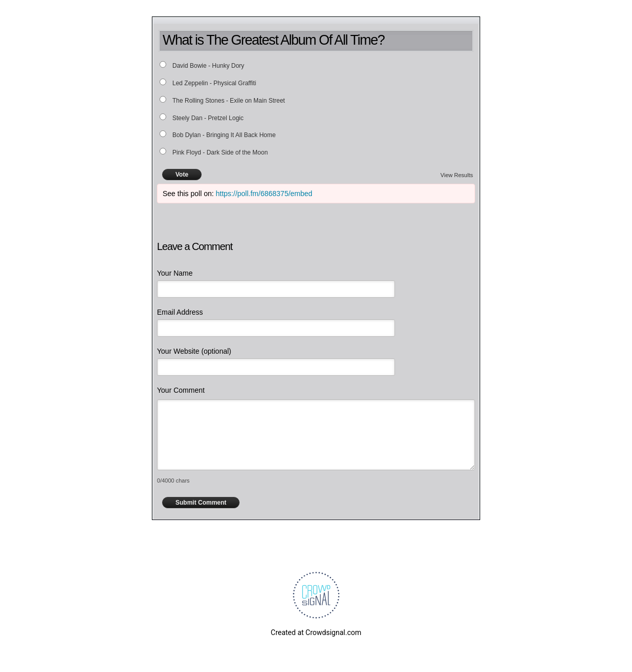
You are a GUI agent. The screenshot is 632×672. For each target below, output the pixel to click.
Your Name (175, 273)
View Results (457, 175)
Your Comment (181, 390)
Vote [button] (182, 175)
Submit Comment (201, 503)
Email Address (180, 312)
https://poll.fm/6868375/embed (264, 194)
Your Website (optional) (194, 351)
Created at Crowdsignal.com (316, 632)
